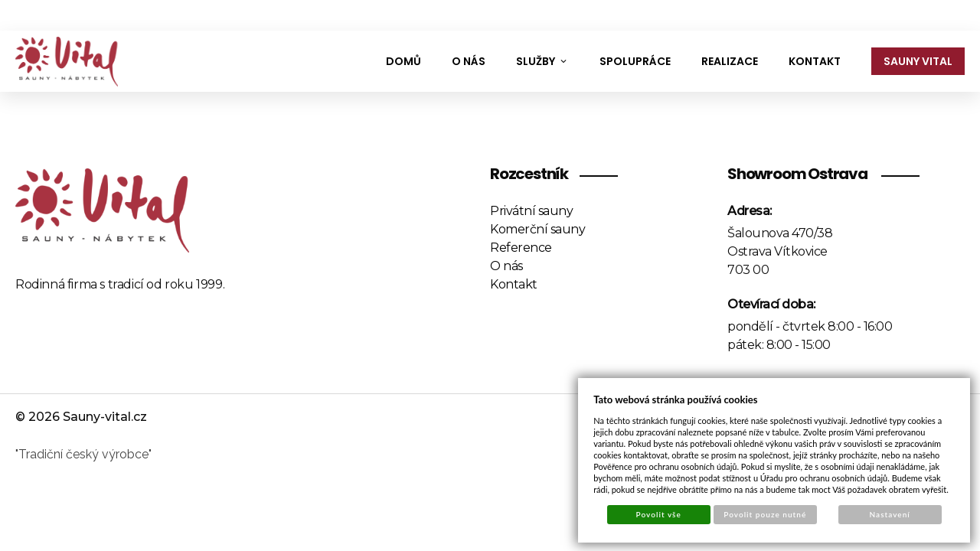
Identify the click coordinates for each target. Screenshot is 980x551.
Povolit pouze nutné (765, 514)
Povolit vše (659, 514)
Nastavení (890, 514)
